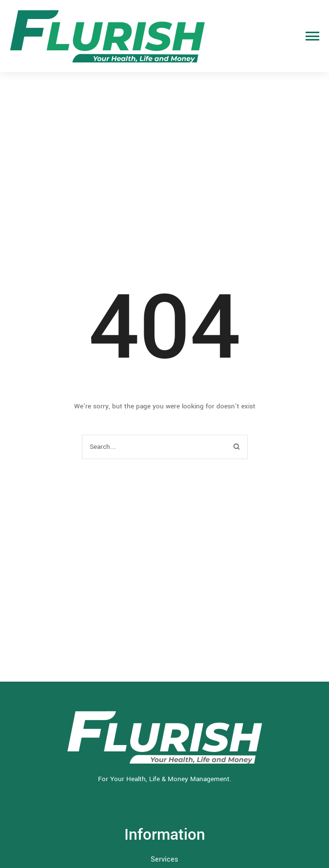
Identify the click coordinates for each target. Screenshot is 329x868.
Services (164, 859)
